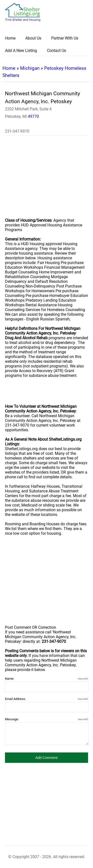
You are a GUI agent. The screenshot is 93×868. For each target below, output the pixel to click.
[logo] (23, 12)
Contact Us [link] (56, 51)
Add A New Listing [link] (21, 51)
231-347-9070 (17, 131)
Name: (46, 679)
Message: (46, 719)
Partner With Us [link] (65, 38)
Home (9, 68)
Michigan (30, 68)
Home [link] (10, 38)
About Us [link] (33, 38)
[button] (46, 758)
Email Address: (46, 699)
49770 (33, 116)
